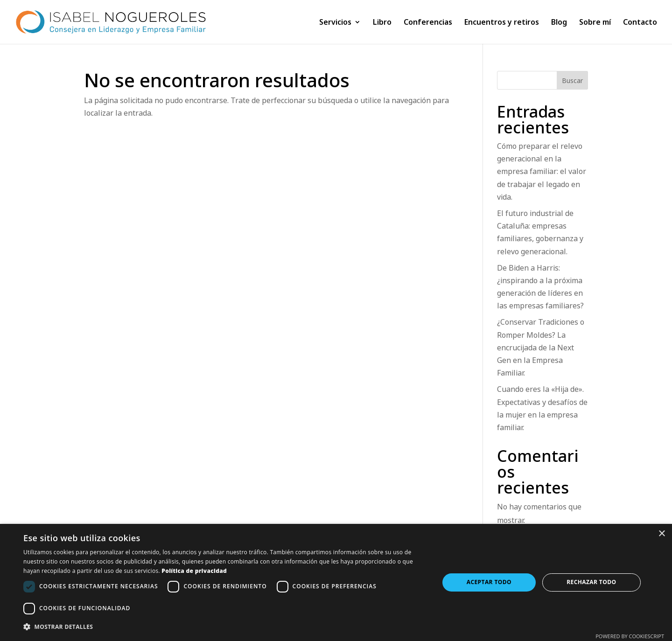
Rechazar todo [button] (591, 582)
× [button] (661, 534)
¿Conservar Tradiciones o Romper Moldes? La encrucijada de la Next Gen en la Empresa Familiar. (541, 347)
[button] (225, 627)
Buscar (572, 80)
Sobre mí (595, 23)
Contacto (640, 23)
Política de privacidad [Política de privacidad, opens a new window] (194, 571)
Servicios (335, 23)
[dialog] (336, 582)
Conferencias (428, 23)
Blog (559, 23)
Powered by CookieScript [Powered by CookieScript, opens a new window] (630, 636)
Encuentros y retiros (502, 23)
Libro (382, 23)
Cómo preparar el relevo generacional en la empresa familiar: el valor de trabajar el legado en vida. (542, 171)
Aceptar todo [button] (489, 582)
